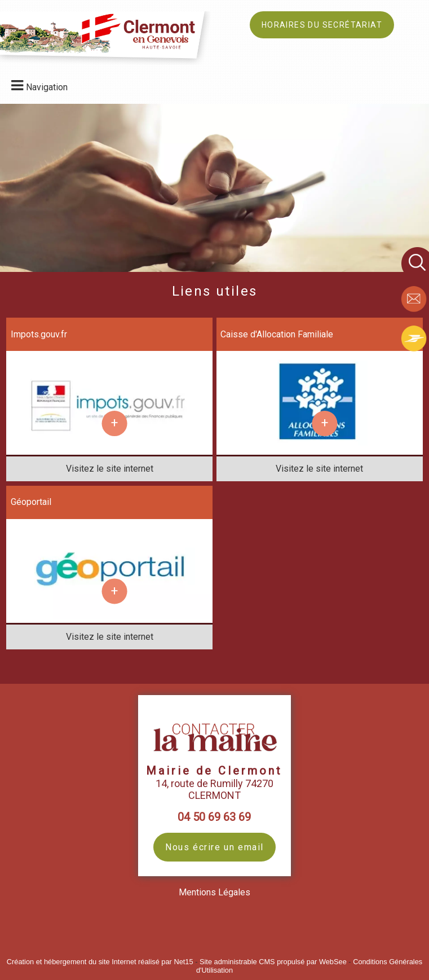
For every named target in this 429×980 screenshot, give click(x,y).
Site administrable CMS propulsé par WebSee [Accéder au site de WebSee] (273, 962)
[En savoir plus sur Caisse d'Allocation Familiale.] (324, 423)
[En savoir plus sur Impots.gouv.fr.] (114, 423)
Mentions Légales (215, 892)
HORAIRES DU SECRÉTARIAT (322, 25)
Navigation (47, 87)
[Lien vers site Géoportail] (109, 616)
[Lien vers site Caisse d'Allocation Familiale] (319, 448)
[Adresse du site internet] (109, 469)
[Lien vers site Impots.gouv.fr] (109, 448)
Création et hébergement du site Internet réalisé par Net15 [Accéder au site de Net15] (100, 962)
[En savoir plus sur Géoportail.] (114, 592)
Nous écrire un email (215, 847)
